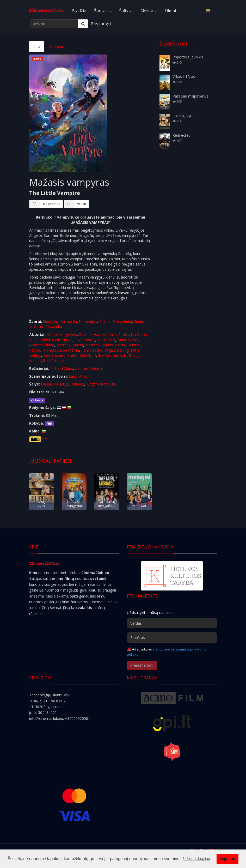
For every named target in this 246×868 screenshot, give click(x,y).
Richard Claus (62, 368)
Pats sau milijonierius (190, 96)
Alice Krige (64, 340)
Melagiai (139, 506)
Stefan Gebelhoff (82, 355)
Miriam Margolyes (62, 334)
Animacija (69, 321)
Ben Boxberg (54, 355)
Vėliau (75, 204)
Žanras (103, 11)
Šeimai (105, 321)
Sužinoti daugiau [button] (196, 858)
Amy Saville (119, 334)
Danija (46, 384)
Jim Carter (139, 334)
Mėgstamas (45, 204)
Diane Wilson (128, 340)
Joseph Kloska (41, 340)
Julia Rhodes (85, 340)
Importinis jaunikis (188, 57)
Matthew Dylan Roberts (105, 345)
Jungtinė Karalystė (101, 384)
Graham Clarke (42, 345)
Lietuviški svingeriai (74, 504)
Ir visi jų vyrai (42, 504)
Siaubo (140, 321)
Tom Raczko (92, 350)
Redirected (182, 135)
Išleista (148, 11)
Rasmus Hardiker (93, 334)
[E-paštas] (172, 637)
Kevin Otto (106, 340)
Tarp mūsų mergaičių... (107, 504)
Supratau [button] (227, 858)
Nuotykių (51, 321)
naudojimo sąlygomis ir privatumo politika (167, 652)
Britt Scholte (53, 361)
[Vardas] (172, 623)
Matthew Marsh (70, 345)
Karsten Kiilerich (88, 368)
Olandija (77, 384)
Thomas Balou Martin (60, 350)
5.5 (45, 439)
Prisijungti (101, 24)
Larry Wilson (79, 376)
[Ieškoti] (83, 24)
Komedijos (88, 321)
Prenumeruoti (142, 665)
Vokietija (61, 384)
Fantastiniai (122, 321)
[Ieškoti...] (54, 24)
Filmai (170, 11)
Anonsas (56, 46)
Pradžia (79, 11)
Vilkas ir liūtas (184, 77)
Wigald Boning (117, 350)
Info (37, 46)
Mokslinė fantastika (46, 327)
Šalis (125, 11)
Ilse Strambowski (112, 355)
